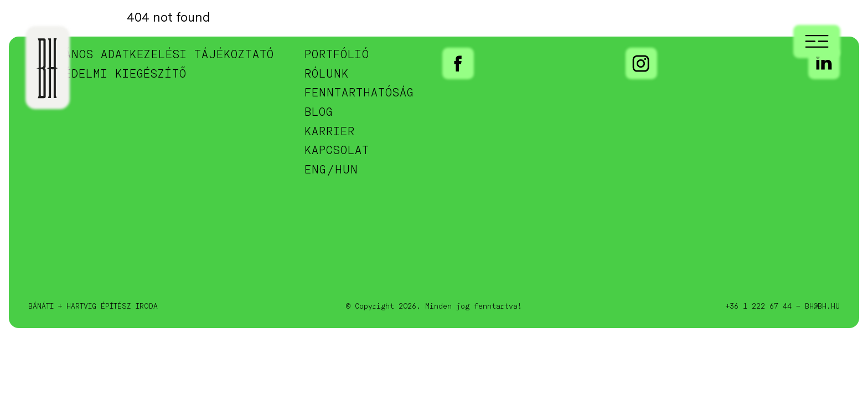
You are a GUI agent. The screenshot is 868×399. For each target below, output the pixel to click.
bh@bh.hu (822, 307)
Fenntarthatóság (359, 93)
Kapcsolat (337, 151)
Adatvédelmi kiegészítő (107, 75)
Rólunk (327, 75)
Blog (319, 113)
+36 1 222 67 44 (759, 307)
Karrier (330, 132)
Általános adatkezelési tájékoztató (151, 55)
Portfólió (337, 55)
